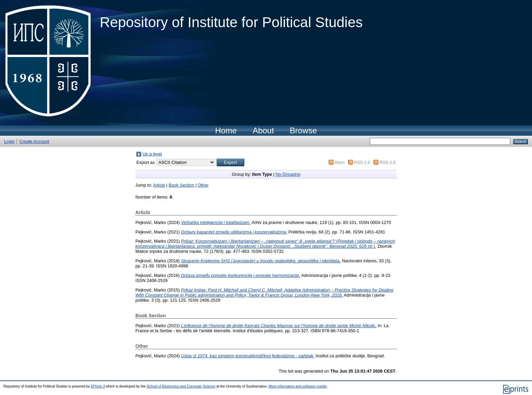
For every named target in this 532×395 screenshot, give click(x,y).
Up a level (152, 154)
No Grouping (288, 174)
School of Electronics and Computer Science (181, 386)
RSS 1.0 (362, 162)
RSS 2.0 (387, 162)
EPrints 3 (98, 386)
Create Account (34, 141)
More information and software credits (298, 386)
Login (9, 141)
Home (226, 130)
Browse (303, 130)
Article (159, 185)
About (263, 130)
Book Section (181, 185)
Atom (340, 162)
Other (203, 185)
